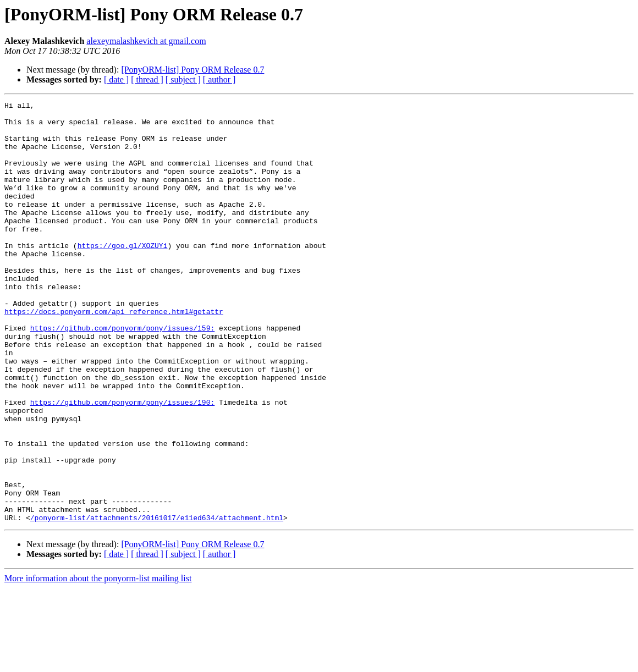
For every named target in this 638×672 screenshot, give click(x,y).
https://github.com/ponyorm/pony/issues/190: (122, 463)
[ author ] (219, 79)
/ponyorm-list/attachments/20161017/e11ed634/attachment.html (157, 602)
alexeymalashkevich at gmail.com (146, 41)
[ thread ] (147, 79)
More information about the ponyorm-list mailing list (98, 662)
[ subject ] (183, 79)
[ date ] (116, 79)
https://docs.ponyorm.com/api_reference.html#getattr (114, 354)
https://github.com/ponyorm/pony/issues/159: (122, 374)
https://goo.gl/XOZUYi (123, 275)
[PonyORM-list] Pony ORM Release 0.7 (193, 70)
